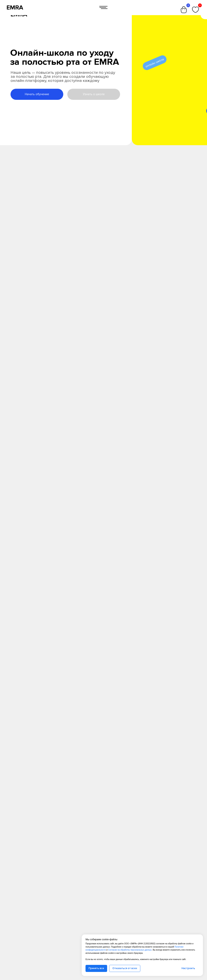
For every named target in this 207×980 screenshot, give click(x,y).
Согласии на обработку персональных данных (130, 950)
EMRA (15, 8)
